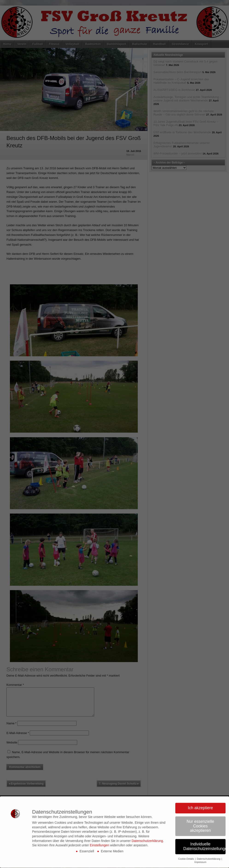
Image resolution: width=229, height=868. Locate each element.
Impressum (200, 856)
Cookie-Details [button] (186, 852)
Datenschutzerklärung (147, 834)
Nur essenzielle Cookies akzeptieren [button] (200, 819)
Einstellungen (100, 839)
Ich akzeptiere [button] (200, 801)
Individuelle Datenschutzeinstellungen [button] (205, 840)
